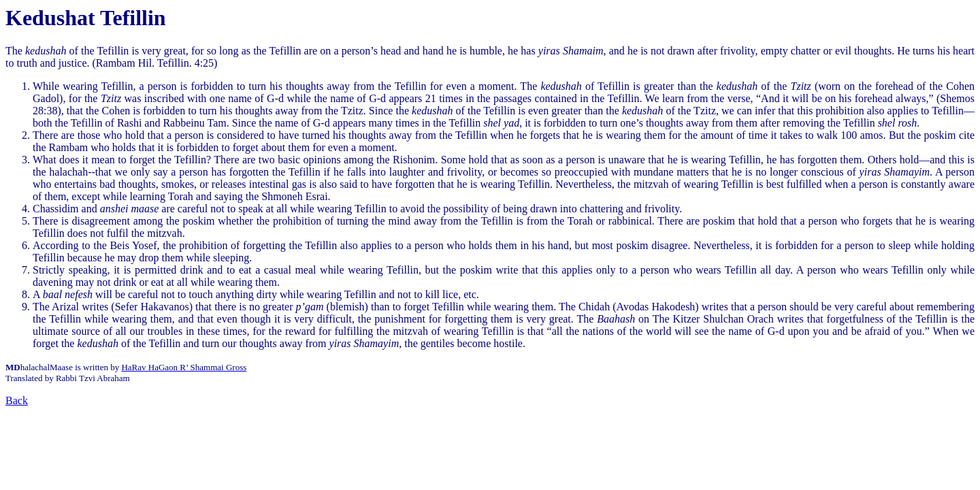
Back (17, 401)
